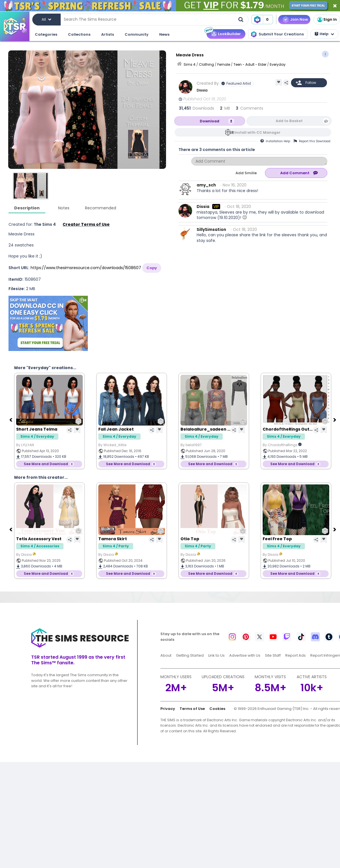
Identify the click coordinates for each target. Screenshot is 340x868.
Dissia (202, 90)
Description (27, 208)
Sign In (327, 20)
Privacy (168, 709)
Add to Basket (289, 121)
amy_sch (206, 185)
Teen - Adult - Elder (250, 64)
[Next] (335, 420)
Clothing (206, 64)
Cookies (217, 709)
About (166, 655)
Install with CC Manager (257, 132)
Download (210, 121)
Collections (79, 34)
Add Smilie (246, 173)
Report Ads (296, 655)
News (164, 34)
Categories (46, 34)
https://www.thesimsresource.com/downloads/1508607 (86, 268)
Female (224, 64)
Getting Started (190, 655)
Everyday (278, 64)
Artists (108, 34)
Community (137, 34)
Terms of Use (192, 709)
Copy (152, 268)
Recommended (101, 208)
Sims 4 (190, 64)
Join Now (299, 19)
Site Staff (273, 655)
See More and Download (46, 464)
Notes (64, 208)
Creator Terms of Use (86, 224)
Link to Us (216, 655)
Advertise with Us (245, 655)
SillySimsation (211, 229)
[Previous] (11, 420)
